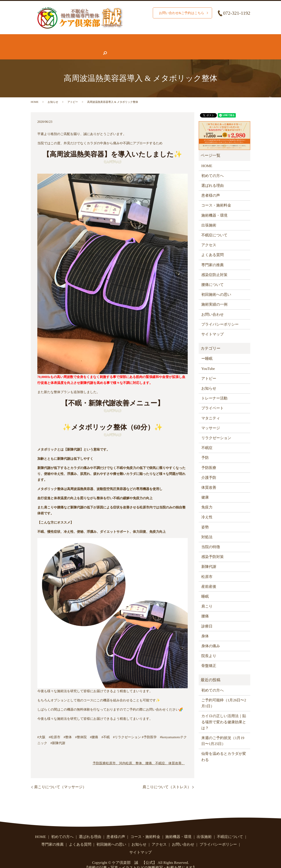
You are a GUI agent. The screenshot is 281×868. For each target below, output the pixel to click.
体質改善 (209, 479)
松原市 (207, 568)
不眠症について (48, 46)
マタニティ (211, 410)
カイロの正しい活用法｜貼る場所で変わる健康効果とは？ (224, 713)
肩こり (207, 598)
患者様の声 (77, 46)
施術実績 (120, 38)
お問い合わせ (210, 46)
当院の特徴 (211, 538)
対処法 (207, 528)
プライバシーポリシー (220, 316)
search (232, 46)
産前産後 (209, 578)
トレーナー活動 (214, 390)
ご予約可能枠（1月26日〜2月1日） (224, 695)
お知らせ (161, 46)
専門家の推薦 (105, 46)
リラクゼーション (216, 429)
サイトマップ (213, 326)
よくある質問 (135, 46)
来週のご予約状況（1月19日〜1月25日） (223, 732)
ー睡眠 (207, 350)
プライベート (213, 400)
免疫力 (207, 499)
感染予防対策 (213, 548)
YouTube (208, 360)
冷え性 (207, 509)
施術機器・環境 (185, 38)
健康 (205, 489)
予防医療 (99, 755)
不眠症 (207, 439)
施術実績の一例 (214, 296)
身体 (205, 628)
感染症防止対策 (214, 266)
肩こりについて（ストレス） (167, 778)
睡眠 (205, 588)
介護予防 (209, 469)
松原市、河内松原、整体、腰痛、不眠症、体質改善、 (145, 755)
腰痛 (205, 608)
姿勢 (205, 519)
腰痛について (217, 38)
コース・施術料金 (150, 38)
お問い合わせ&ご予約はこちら (180, 13)
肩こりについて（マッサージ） (60, 778)
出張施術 (209, 217)
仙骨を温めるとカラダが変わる (224, 748)
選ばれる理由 (94, 38)
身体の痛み (211, 637)
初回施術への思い (216, 286)
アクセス (184, 46)
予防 (205, 449)
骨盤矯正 (209, 657)
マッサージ (211, 420)
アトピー (73, 93)
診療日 (207, 618)
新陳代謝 (209, 558)
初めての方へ (64, 38)
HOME (40, 38)
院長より (209, 647)
